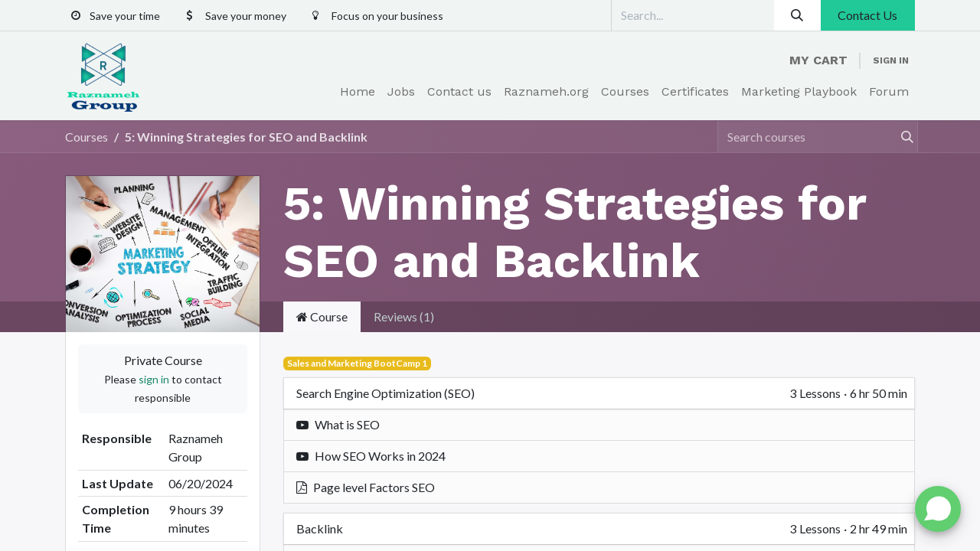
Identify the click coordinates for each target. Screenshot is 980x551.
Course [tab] (322, 316)
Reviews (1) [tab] (404, 316)
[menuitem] (358, 92)
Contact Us (867, 15)
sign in (154, 379)
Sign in (891, 60)
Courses (87, 137)
